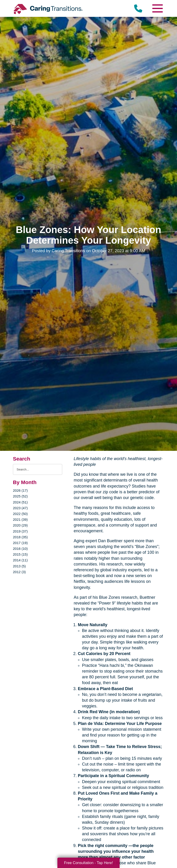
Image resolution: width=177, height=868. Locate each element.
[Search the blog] (38, 469)
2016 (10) (20, 549)
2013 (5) (19, 566)
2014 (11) (20, 560)
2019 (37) (20, 531)
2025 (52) (20, 496)
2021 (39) (20, 519)
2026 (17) (20, 490)
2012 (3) (19, 572)
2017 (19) (20, 543)
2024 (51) (20, 502)
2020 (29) (20, 525)
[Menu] (157, 8)
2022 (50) (20, 514)
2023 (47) (20, 508)
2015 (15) (20, 554)
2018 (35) (20, 537)
